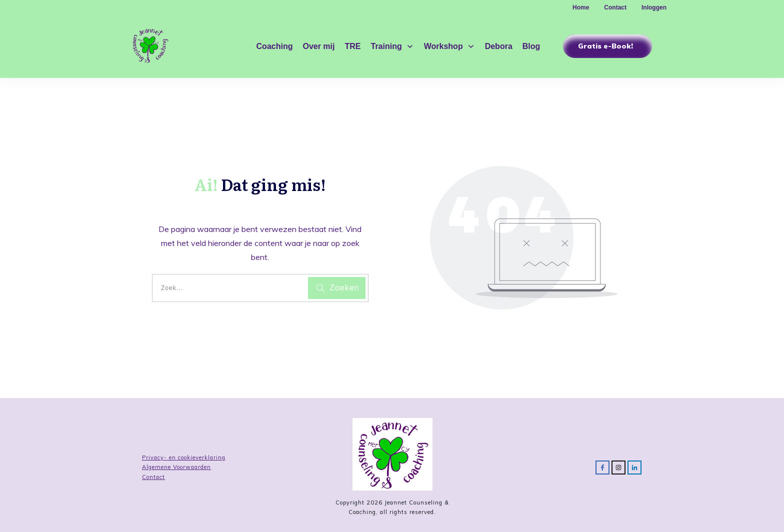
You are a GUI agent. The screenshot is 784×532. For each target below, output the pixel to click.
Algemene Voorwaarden (176, 467)
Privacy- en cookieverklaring (184, 457)
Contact (153, 477)
